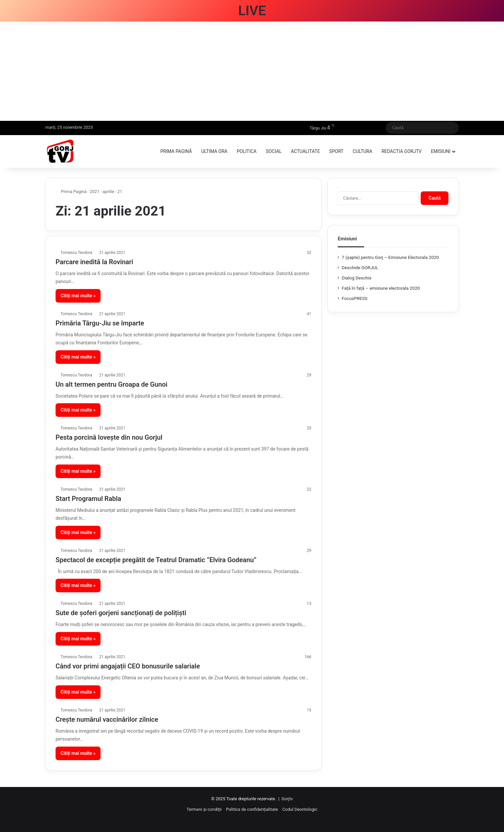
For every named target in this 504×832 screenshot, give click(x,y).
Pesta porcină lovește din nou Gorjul (109, 437)
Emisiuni (441, 151)
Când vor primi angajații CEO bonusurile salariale (128, 666)
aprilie (108, 192)
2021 (94, 192)
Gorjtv (287, 799)
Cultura (363, 151)
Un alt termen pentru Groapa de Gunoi (111, 384)
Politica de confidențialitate (252, 809)
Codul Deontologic (300, 809)
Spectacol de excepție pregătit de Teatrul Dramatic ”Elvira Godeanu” (156, 560)
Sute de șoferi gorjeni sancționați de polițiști (121, 613)
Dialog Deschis (357, 278)
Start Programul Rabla (88, 499)
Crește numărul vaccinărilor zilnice (107, 719)
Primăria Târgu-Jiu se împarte (100, 323)
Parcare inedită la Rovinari (94, 262)
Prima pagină (176, 151)
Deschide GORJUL (360, 268)
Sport (336, 151)
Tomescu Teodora (76, 253)
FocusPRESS (355, 298)
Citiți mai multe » (78, 296)
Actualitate (305, 151)
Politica (247, 151)
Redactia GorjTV (402, 151)
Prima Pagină (71, 192)
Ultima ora (214, 151)
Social (274, 151)
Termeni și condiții (204, 809)
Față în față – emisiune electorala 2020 (381, 288)
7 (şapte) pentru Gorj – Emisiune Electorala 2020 (390, 257)
